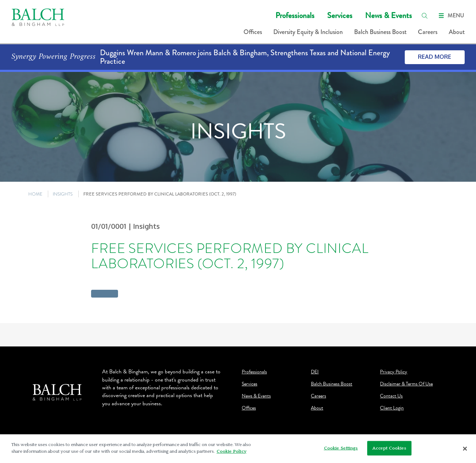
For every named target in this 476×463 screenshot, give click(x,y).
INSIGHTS (63, 194)
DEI (315, 372)
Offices (253, 32)
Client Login (392, 408)
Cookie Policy (231, 454)
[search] (425, 16)
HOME (35, 194)
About (457, 32)
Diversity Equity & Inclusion (308, 32)
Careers (428, 32)
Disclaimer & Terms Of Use (406, 384)
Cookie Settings (341, 450)
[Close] (465, 451)
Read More (435, 57)
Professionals (295, 15)
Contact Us (391, 396)
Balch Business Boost (380, 32)
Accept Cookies (390, 450)
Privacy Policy (394, 372)
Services (340, 15)
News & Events (388, 15)
